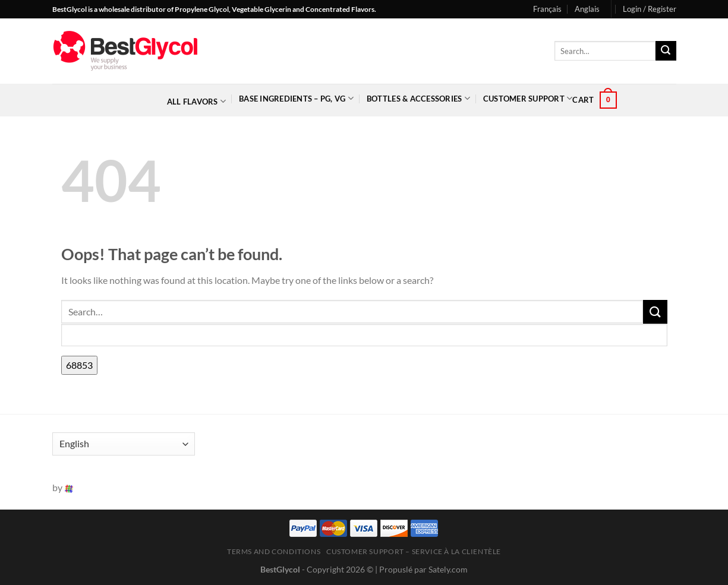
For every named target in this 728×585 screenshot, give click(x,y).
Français (547, 9)
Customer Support (528, 98)
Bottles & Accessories (418, 98)
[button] (650, 9)
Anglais (587, 9)
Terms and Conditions (274, 551)
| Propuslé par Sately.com (421, 569)
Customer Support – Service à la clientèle (414, 551)
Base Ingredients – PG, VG (296, 98)
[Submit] (666, 51)
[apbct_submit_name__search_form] (79, 365)
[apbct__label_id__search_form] (364, 335)
